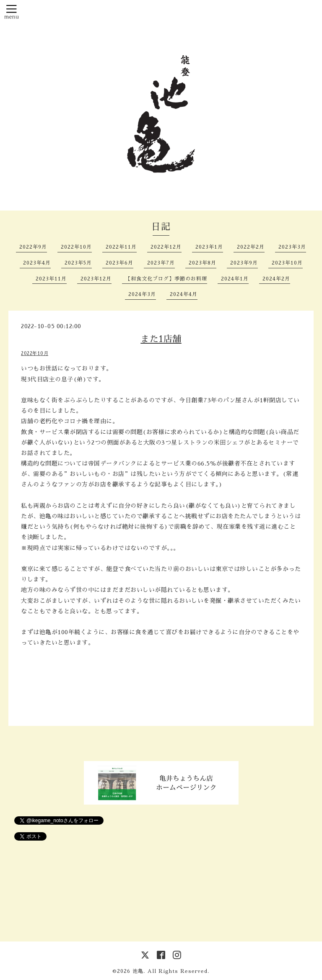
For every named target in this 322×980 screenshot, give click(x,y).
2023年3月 (292, 247)
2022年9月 (33, 247)
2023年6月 (119, 263)
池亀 (138, 971)
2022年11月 (121, 247)
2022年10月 (76, 247)
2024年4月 (184, 294)
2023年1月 (209, 247)
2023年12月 (96, 279)
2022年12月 (166, 247)
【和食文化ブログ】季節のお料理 (166, 279)
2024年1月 (235, 279)
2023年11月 (51, 279)
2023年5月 (78, 263)
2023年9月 (244, 263)
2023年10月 (287, 263)
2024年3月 (142, 294)
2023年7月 (161, 263)
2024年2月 (276, 279)
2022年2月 (251, 247)
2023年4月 (37, 263)
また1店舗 (161, 339)
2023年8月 (203, 263)
